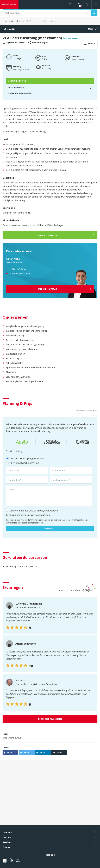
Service (7, 842)
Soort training (14, 451)
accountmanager (15, 262)
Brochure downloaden (52, 442)
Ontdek (7, 837)
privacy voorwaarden (39, 515)
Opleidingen (17, 21)
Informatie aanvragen (82, 442)
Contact (7, 847)
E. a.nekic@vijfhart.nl (20, 273)
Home (5, 21)
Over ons (7, 832)
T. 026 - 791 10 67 (18, 269)
